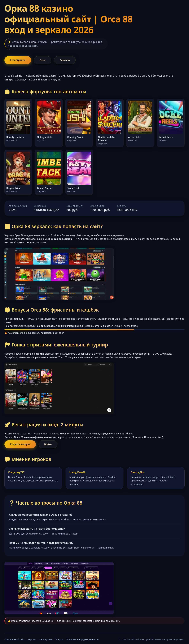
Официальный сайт (14, 639)
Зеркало (65, 60)
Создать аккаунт (20, 444)
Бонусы (59, 639)
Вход (43, 60)
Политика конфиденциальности (83, 639)
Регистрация (18, 60)
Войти (48, 444)
